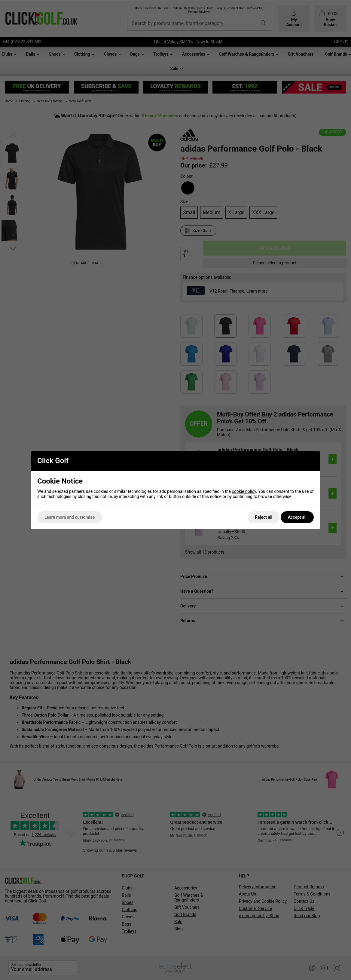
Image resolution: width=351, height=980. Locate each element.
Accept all (297, 517)
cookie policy (244, 491)
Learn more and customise (70, 517)
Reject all (264, 517)
